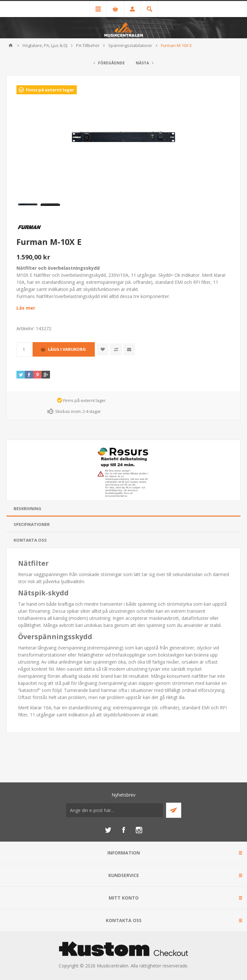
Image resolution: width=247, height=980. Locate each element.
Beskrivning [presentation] (27, 509)
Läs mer (26, 308)
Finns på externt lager (50, 90)
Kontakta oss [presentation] (30, 540)
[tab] (123, 509)
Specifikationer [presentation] (32, 524)
